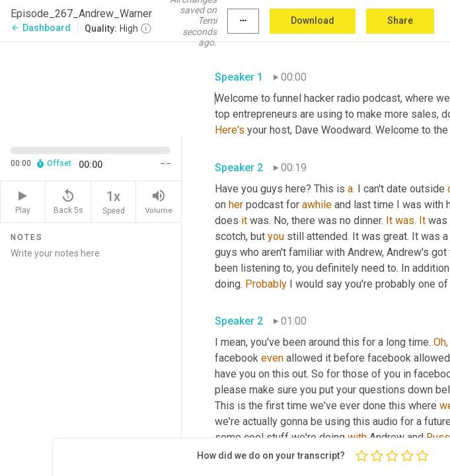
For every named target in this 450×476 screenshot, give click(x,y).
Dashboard (41, 28)
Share (400, 20)
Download (313, 20)
